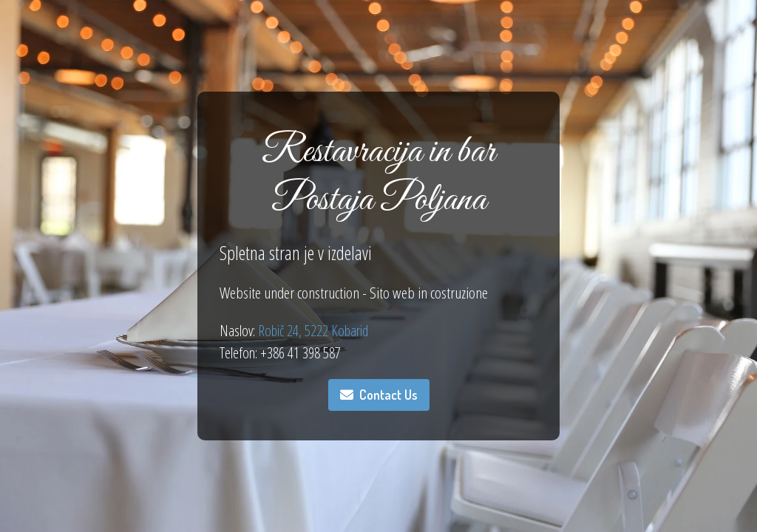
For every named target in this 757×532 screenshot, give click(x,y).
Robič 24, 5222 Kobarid (312, 331)
